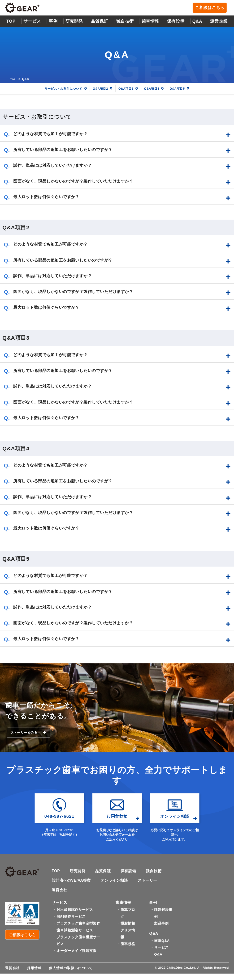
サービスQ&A (161, 957)
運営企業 (219, 22)
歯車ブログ (128, 918)
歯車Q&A (162, 947)
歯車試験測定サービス (75, 935)
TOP (11, 22)
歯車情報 (150, 22)
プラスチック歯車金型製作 (78, 928)
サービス (32, 22)
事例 (53, 22)
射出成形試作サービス (75, 914)
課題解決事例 (163, 918)
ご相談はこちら (211, 8)
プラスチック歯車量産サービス (78, 945)
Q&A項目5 (190, 89)
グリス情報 (128, 938)
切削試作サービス (71, 921)
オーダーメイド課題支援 (76, 956)
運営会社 (60, 894)
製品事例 (161, 928)
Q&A (197, 22)
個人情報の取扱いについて (71, 974)
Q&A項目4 (160, 89)
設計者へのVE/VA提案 (72, 884)
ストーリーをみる (29, 735)
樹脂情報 (128, 928)
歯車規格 (128, 949)
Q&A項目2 (101, 89)
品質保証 (100, 22)
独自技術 (157, 875)
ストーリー (152, 884)
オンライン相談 (117, 884)
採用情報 (35, 974)
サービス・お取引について (58, 89)
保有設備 (176, 22)
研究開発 (74, 22)
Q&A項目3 (131, 89)
